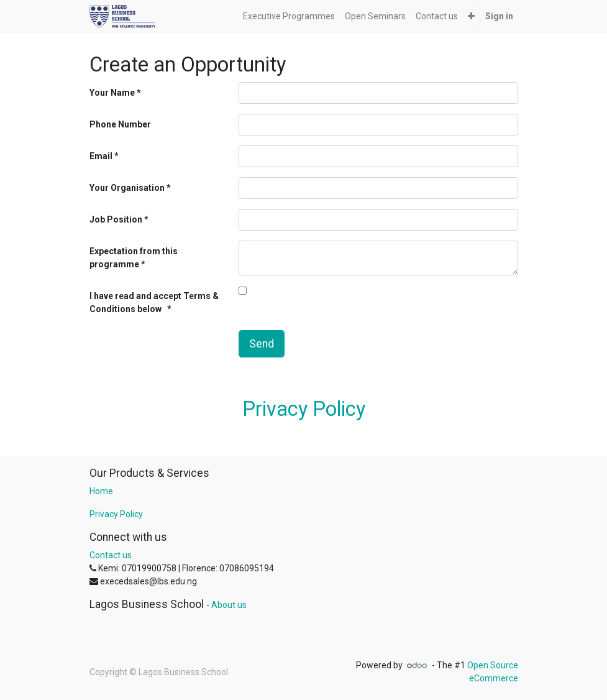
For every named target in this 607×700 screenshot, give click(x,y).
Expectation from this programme (134, 258)
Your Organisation (127, 188)
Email (101, 156)
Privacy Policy (304, 409)
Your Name (112, 93)
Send (262, 344)
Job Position (116, 219)
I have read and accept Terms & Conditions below (154, 302)
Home (101, 491)
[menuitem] (289, 16)
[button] (471, 16)
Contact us (111, 555)
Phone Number (120, 124)
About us (229, 605)
